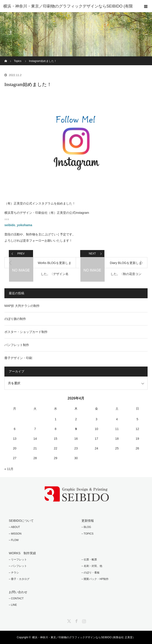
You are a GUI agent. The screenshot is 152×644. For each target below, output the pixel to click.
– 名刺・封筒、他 (92, 566)
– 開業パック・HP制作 (95, 579)
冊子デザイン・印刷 (18, 358)
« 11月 (9, 469)
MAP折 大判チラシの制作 (22, 306)
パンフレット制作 (17, 345)
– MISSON (15, 534)
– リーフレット (18, 560)
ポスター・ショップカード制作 (26, 332)
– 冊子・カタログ (19, 579)
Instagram (83, 620)
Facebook (76, 620)
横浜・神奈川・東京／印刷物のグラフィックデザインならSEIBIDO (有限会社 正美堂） (84, 637)
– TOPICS (87, 534)
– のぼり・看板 (91, 573)
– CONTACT (16, 598)
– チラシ (14, 573)
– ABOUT (14, 527)
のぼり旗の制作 (15, 319)
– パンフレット (18, 566)
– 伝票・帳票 (89, 560)
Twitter (69, 620)
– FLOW (14, 540)
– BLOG (86, 527)
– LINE (13, 605)
